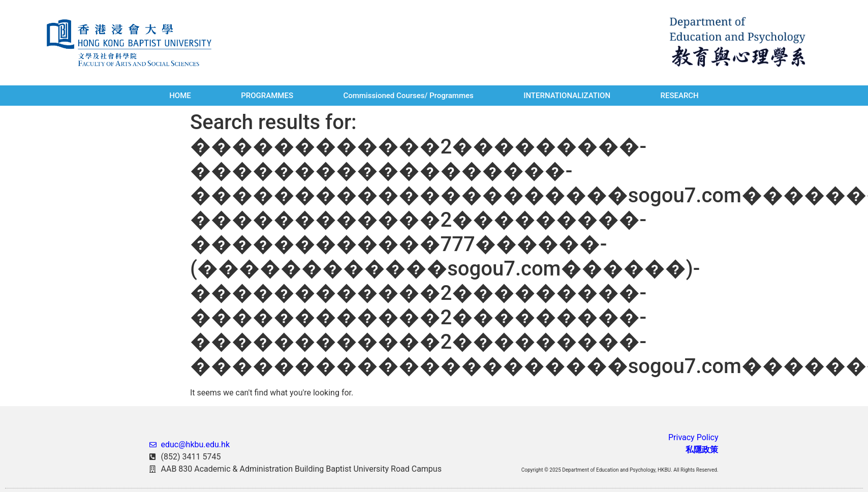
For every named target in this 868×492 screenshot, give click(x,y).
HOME (180, 96)
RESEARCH (679, 96)
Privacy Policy (693, 437)
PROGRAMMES (267, 96)
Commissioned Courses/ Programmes (408, 96)
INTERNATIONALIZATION (567, 96)
